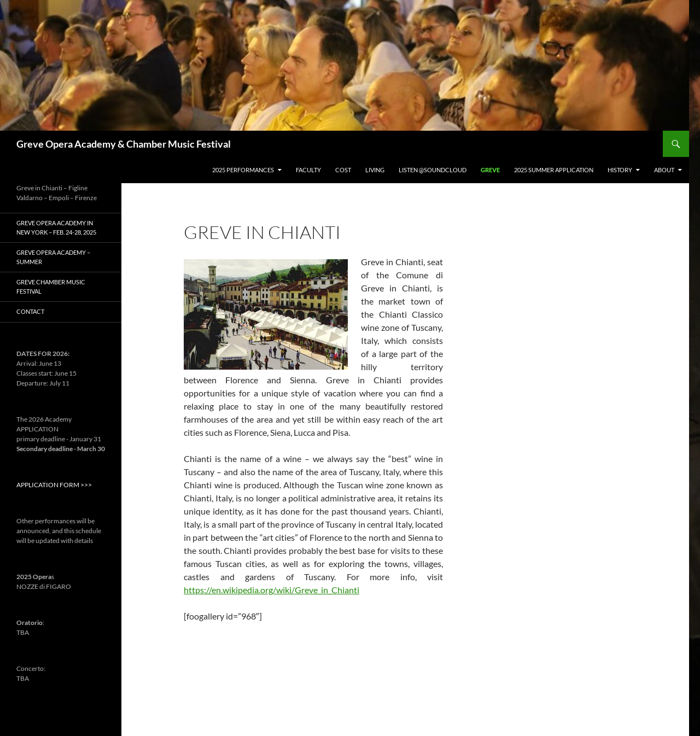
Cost (343, 170)
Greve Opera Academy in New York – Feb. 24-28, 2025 (56, 227)
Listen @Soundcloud (433, 170)
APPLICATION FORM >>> (54, 485)
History (620, 170)
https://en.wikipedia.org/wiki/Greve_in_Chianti (272, 590)
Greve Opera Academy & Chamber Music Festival (124, 144)
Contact (30, 311)
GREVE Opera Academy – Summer (53, 257)
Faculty (308, 170)
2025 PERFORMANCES (243, 170)
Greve (490, 170)
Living (375, 170)
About (664, 170)
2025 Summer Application (554, 170)
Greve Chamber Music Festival (51, 287)
